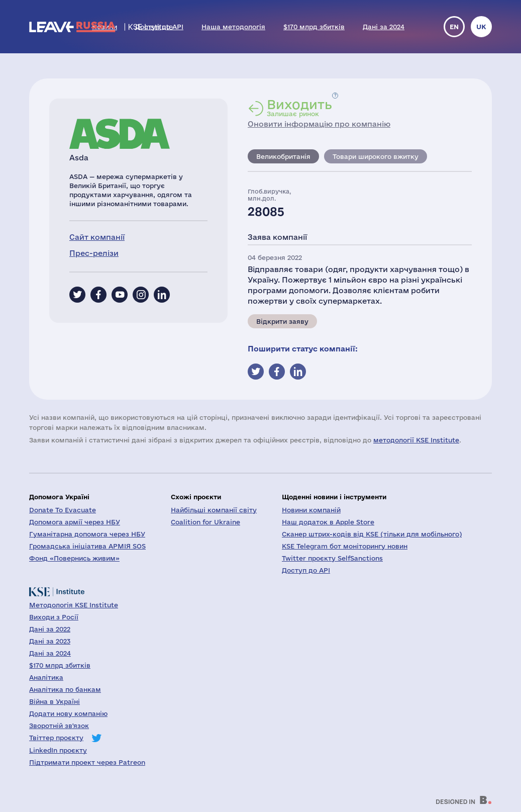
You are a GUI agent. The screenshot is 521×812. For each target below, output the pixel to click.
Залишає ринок (299, 108)
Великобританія (283, 156)
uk (481, 27)
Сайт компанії (97, 237)
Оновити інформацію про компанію (319, 124)
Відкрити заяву (282, 321)
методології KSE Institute (416, 440)
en (454, 27)
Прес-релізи (94, 253)
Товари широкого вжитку (376, 156)
